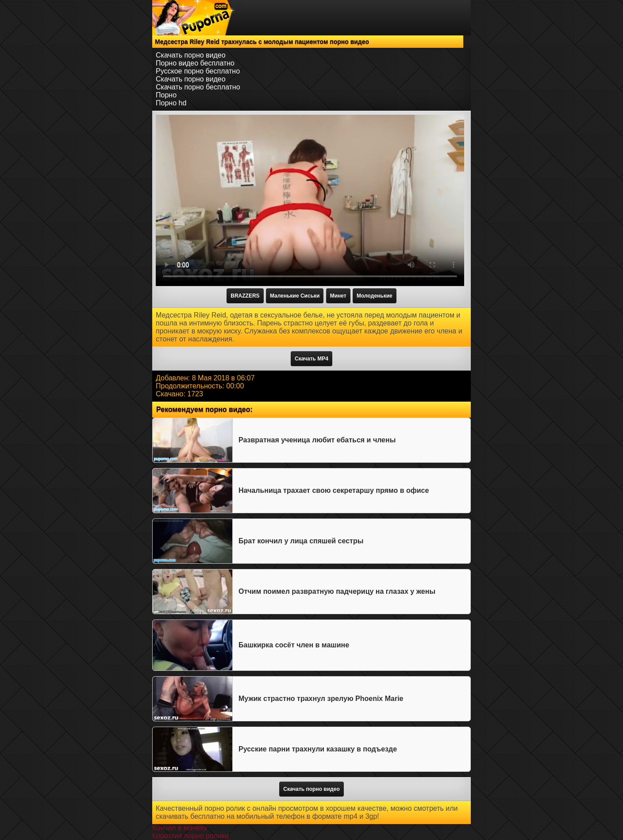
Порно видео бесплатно (195, 63)
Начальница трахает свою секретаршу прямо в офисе (334, 490)
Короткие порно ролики (190, 836)
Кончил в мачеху (179, 828)
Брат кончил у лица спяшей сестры (301, 541)
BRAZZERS (245, 296)
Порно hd (171, 103)
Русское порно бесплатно (198, 71)
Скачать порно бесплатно (198, 87)
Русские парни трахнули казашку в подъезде (318, 749)
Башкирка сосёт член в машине (294, 645)
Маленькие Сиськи (295, 296)
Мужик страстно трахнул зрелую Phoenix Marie (321, 699)
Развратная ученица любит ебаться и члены (317, 440)
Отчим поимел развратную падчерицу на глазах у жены (337, 591)
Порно (166, 95)
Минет (338, 296)
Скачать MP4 (311, 359)
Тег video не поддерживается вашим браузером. (310, 200)
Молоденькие (375, 296)
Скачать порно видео (191, 55)
